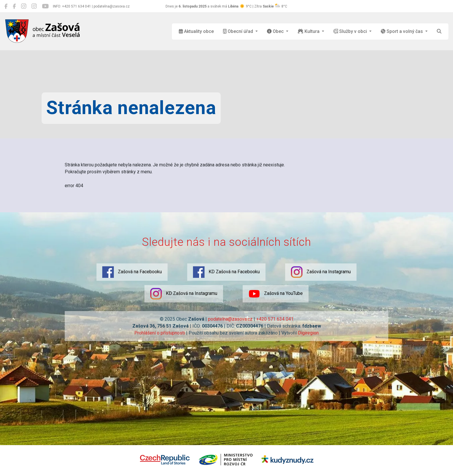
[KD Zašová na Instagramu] (34, 6)
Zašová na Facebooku (132, 272)
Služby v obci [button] (351, 31)
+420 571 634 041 (275, 319)
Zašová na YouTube (276, 294)
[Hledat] (439, 31)
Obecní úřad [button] (239, 31)
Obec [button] (276, 31)
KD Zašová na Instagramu (184, 294)
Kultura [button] (309, 31)
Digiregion (308, 333)
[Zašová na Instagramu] (24, 6)
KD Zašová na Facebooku (226, 272)
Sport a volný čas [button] (402, 31)
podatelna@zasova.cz (230, 319)
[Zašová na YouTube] (45, 6)
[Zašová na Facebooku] (6, 6)
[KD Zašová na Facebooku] (14, 6)
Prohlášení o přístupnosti (160, 333)
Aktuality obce (196, 31)
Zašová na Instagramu (321, 272)
